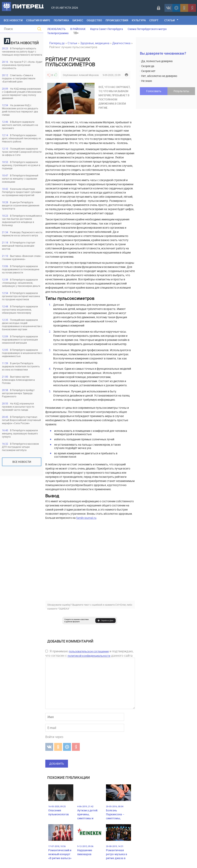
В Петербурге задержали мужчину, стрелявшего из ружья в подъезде (21, 165)
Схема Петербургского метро (147, 29)
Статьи (170, 20)
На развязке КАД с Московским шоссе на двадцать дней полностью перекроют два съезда (20, 110)
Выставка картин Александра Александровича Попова (18, 380)
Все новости (22, 462)
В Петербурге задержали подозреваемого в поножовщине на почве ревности (21, 269)
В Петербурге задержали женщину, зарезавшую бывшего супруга (20, 433)
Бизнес (78, 20)
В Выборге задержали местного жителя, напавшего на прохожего (20, 125)
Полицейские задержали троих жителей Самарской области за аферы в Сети (22, 152)
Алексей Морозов (89, 75)
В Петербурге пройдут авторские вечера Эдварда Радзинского (18, 393)
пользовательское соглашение (89, 651)
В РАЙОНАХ (78, 29)
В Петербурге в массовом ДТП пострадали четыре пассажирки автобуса (20, 447)
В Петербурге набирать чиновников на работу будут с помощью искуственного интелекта (22, 51)
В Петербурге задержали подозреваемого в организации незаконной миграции (20, 340)
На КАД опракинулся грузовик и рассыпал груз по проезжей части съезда (18, 407)
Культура (139, 20)
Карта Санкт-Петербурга (107, 29)
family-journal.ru (86, 518)
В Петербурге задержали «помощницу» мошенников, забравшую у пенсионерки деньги (21, 283)
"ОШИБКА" (64, 609)
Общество (94, 20)
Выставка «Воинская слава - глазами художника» (22, 257)
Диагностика (121, 43)
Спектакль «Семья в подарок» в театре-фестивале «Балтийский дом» (19, 78)
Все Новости (13, 20)
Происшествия (117, 20)
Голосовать (154, 91)
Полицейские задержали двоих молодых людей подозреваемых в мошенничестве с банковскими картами (22, 325)
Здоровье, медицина (95, 43)
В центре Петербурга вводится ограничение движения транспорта (21, 205)
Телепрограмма (58, 33)
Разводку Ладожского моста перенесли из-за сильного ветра (22, 234)
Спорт (154, 20)
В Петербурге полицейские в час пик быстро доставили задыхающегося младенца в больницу (22, 220)
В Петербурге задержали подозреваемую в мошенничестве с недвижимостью (22, 353)
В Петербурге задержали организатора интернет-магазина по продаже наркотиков (21, 296)
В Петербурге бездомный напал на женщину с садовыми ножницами (20, 179)
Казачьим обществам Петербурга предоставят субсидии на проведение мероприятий (21, 192)
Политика (61, 20)
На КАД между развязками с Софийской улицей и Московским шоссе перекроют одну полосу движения (22, 93)
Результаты (181, 91)
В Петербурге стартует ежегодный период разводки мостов (19, 246)
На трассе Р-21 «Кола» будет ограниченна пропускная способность (22, 65)
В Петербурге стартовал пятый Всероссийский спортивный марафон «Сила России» (21, 420)
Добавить (57, 764)
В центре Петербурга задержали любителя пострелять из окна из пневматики (21, 366)
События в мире (38, 20)
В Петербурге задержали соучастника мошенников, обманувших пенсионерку (20, 310)
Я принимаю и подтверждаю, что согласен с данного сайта (89, 653)
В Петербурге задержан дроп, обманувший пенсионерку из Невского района (21, 138)
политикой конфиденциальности (89, 656)
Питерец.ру (57, 43)
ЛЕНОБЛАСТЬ (56, 29)
